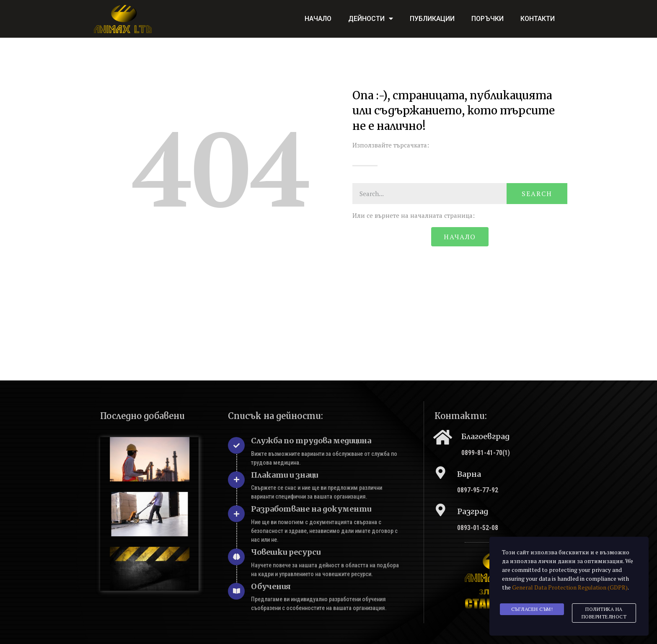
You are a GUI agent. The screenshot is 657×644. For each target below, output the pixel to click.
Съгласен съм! (532, 609)
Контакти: (461, 416)
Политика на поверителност (604, 613)
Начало (318, 19)
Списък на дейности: (275, 416)
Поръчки (488, 19)
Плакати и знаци (285, 475)
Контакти (538, 19)
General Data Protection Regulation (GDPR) (570, 589)
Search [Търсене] (537, 194)
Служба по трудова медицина (311, 441)
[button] (460, 237)
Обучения (271, 586)
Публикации (432, 19)
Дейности (371, 19)
